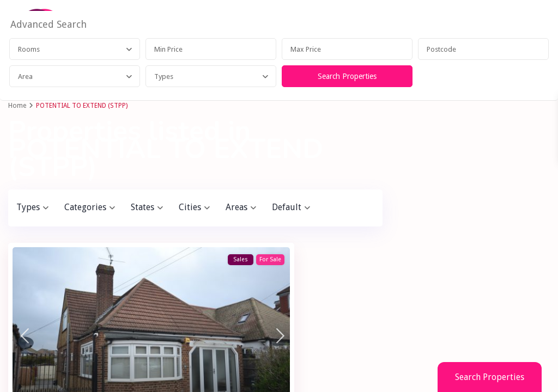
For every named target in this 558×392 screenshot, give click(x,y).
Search (474, 335)
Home (17, 106)
